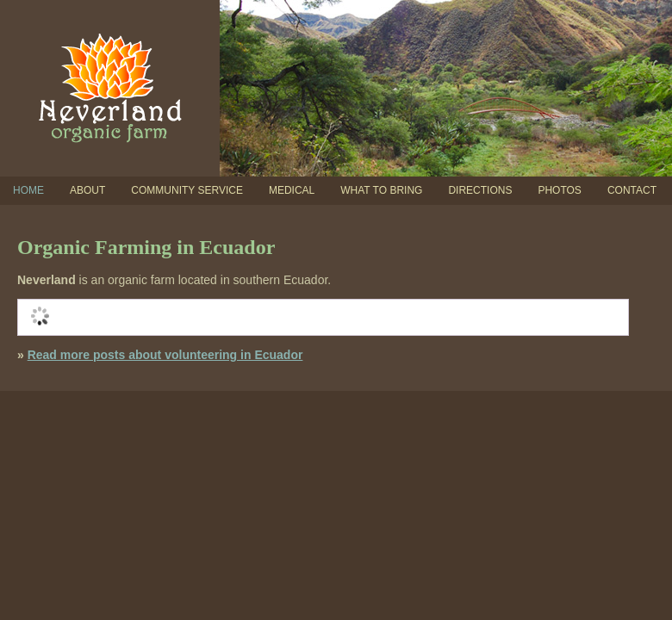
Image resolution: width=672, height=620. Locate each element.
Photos (559, 190)
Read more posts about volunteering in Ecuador (165, 355)
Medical (292, 190)
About (87, 190)
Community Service (187, 190)
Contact (632, 190)
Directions (480, 190)
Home (28, 190)
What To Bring (381, 190)
